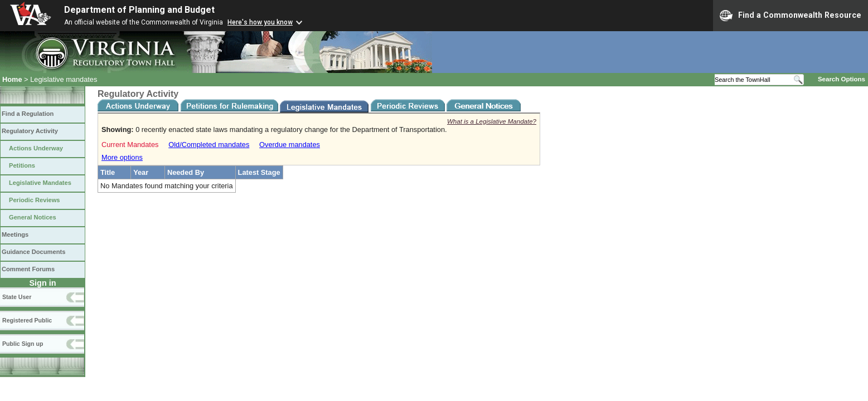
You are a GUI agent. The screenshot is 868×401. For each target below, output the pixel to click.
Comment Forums (28, 269)
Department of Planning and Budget (139, 10)
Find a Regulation (28, 114)
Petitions (22, 165)
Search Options (842, 79)
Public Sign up (23, 344)
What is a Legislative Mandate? (492, 121)
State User (17, 297)
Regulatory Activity (30, 131)
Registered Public (27, 320)
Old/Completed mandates (209, 145)
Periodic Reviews (35, 200)
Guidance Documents (33, 252)
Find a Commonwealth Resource (791, 16)
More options (122, 157)
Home (12, 79)
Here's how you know (260, 22)
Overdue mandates (290, 145)
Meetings (15, 234)
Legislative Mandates (40, 183)
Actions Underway (36, 148)
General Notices (33, 217)
